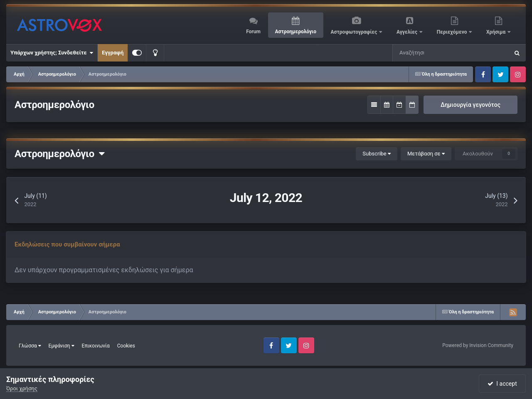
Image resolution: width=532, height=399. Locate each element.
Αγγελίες (408, 32)
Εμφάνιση (62, 346)
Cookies (126, 346)
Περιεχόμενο (453, 32)
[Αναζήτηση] (413, 53)
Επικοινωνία (96, 346)
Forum (253, 32)
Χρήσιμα (496, 32)
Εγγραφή (113, 53)
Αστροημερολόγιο (295, 32)
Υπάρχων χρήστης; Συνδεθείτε (52, 53)
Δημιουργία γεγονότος (470, 105)
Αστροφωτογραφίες (355, 32)
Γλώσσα (30, 346)
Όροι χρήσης (22, 388)
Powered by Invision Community (478, 345)
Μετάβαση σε (426, 154)
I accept (502, 384)
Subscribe (377, 154)
